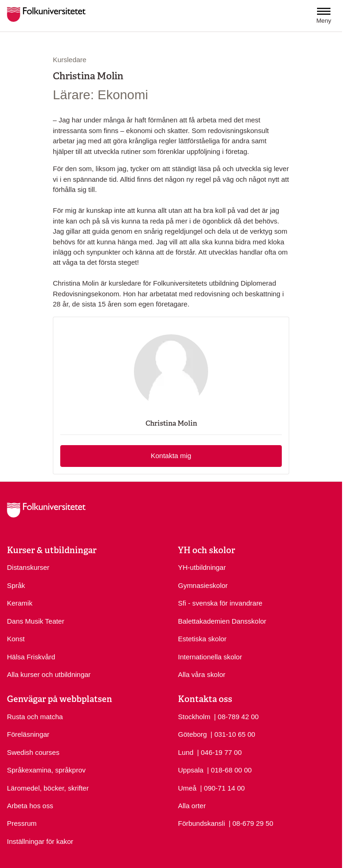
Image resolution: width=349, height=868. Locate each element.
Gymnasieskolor (203, 585)
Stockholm (194, 717)
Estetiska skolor (202, 639)
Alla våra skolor (202, 674)
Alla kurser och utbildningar (49, 674)
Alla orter (192, 806)
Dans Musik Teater (36, 621)
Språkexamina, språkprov (46, 770)
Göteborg (192, 734)
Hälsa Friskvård (31, 657)
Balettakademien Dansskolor (222, 621)
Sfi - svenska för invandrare (220, 603)
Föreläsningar (28, 734)
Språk (16, 585)
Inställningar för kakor (40, 841)
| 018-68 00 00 (229, 769)
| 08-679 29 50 (251, 823)
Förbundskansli (202, 823)
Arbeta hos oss (30, 806)
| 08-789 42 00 (236, 716)
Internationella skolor (210, 657)
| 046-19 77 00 (219, 752)
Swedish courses (33, 752)
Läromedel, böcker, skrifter (48, 788)
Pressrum (22, 823)
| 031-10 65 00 (233, 734)
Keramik (20, 603)
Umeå (187, 788)
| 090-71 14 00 (222, 788)
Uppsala (191, 770)
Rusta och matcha (35, 717)
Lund (186, 752)
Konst (16, 639)
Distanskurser (28, 567)
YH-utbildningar (202, 567)
